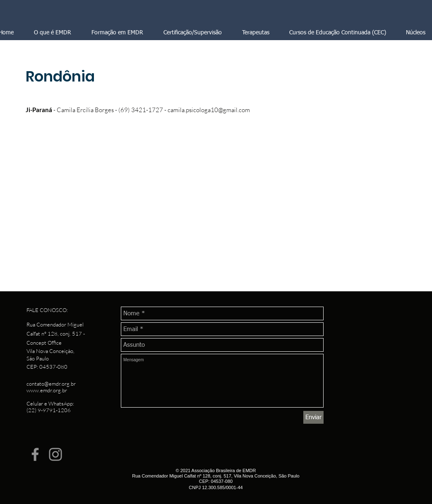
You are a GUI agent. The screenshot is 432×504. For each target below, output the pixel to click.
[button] (192, 33)
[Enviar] (313, 417)
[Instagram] (55, 454)
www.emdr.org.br (47, 390)
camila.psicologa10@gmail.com (209, 110)
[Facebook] (35, 454)
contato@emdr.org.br (51, 384)
